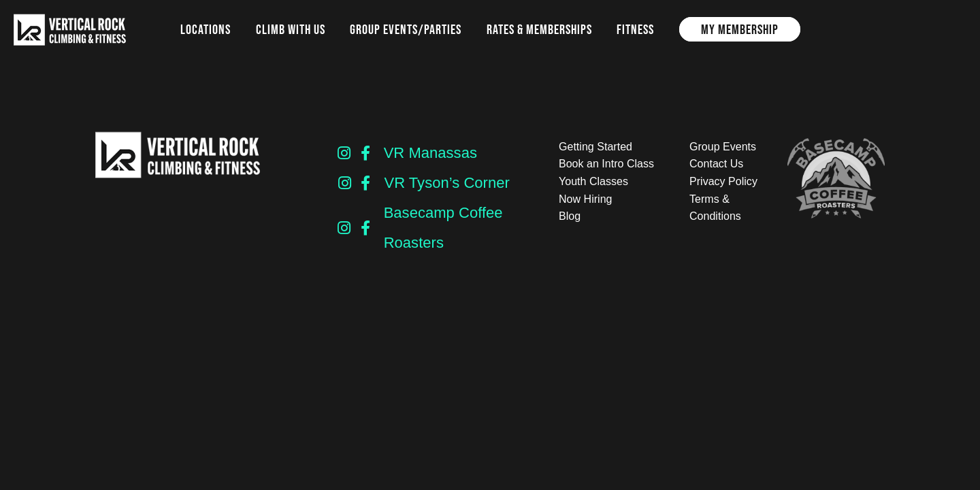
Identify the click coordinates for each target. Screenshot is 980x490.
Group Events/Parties (406, 29)
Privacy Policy (723, 181)
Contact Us (716, 164)
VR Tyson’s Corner (446, 183)
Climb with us (291, 29)
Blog (570, 216)
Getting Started (595, 147)
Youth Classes (593, 181)
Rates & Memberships (539, 29)
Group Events (723, 147)
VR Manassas (430, 153)
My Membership (740, 29)
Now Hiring (585, 199)
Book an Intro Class (606, 164)
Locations (206, 29)
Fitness (635, 29)
